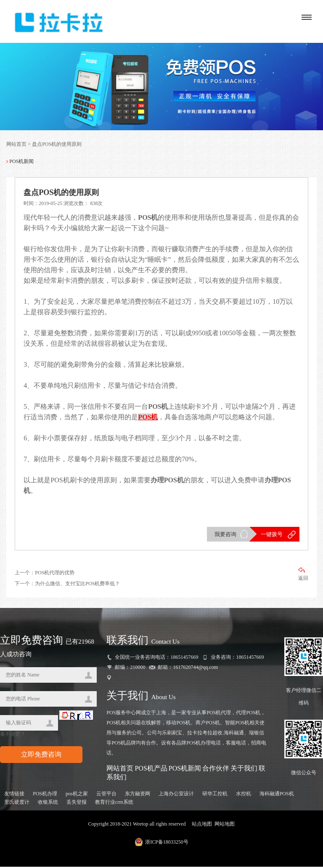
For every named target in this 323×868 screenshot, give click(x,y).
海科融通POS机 (277, 795)
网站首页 (16, 145)
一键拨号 (272, 535)
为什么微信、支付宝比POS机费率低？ (77, 584)
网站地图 (225, 825)
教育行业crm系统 (114, 803)
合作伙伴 (216, 769)
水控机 (244, 795)
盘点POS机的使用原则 (57, 145)
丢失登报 (77, 803)
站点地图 (202, 825)
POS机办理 (45, 795)
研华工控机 (215, 795)
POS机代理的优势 (55, 573)
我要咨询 (225, 535)
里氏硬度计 (17, 803)
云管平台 (106, 795)
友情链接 (14, 795)
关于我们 (244, 769)
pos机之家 (77, 795)
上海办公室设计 (176, 795)
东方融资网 (138, 795)
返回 (303, 575)
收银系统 (48, 803)
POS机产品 (151, 769)
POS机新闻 (185, 769)
